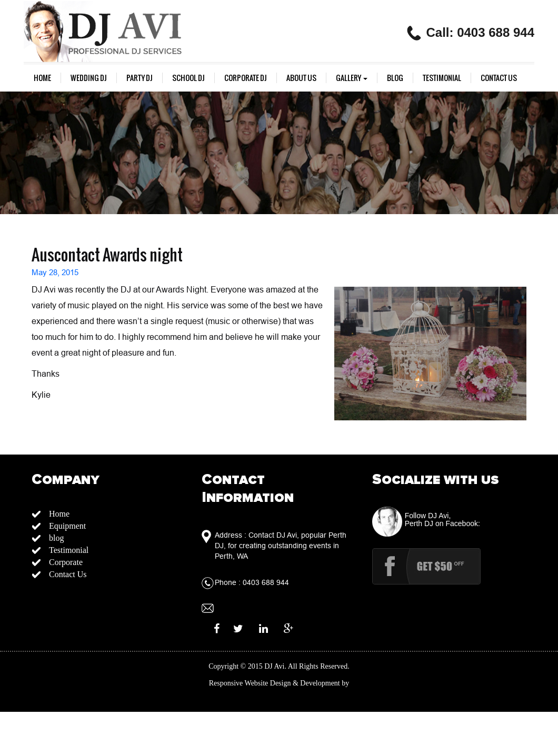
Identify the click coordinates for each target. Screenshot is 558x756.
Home (42, 78)
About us (301, 78)
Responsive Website (239, 683)
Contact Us (499, 78)
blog (395, 78)
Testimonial (442, 78)
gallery (352, 78)
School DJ (188, 78)
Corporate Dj (246, 78)
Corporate (66, 562)
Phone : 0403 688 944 (252, 582)
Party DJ (139, 78)
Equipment (67, 526)
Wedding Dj (89, 78)
